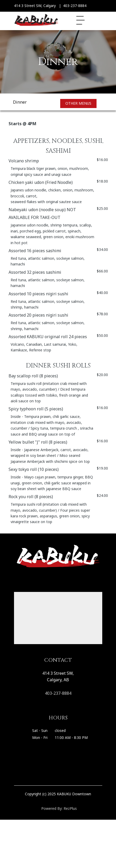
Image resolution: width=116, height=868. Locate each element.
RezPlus (70, 808)
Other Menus (78, 103)
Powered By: (52, 808)
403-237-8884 (58, 693)
